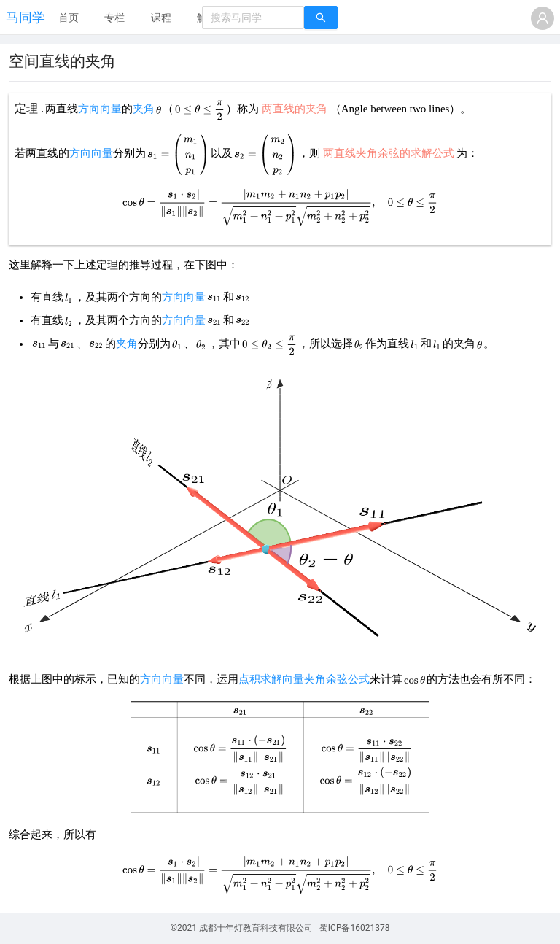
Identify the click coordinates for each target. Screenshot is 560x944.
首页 (69, 18)
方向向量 (100, 109)
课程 (161, 18)
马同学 (26, 17)
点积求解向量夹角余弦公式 (304, 679)
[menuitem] (69, 18)
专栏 (114, 18)
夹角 (144, 109)
